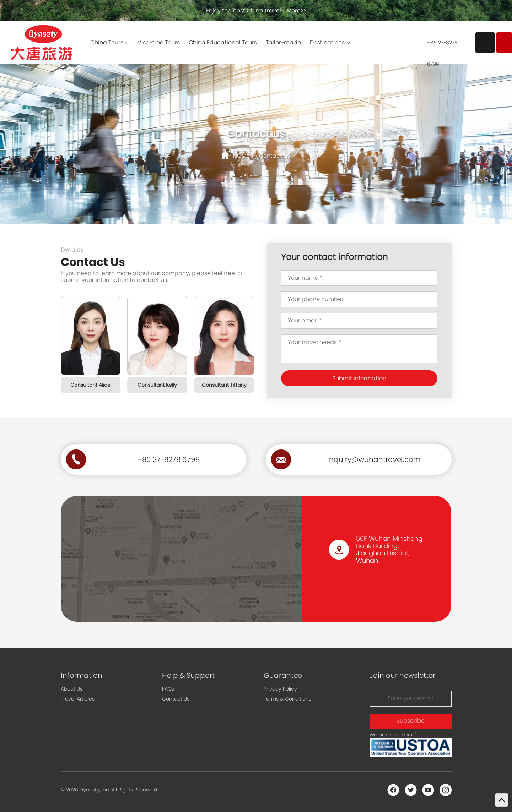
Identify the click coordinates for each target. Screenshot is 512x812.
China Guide (108, 85)
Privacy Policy (280, 689)
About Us (72, 689)
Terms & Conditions (287, 699)
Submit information (359, 378)
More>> (297, 10)
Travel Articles (78, 699)
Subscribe (411, 721)
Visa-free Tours (159, 42)
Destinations (327, 42)
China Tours (107, 42)
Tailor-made (283, 42)
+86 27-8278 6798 (442, 46)
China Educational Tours (223, 42)
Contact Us (176, 699)
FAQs (168, 689)
